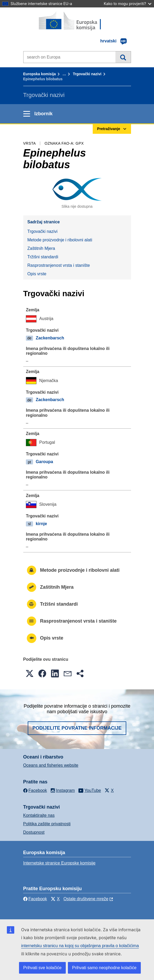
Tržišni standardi (43, 257)
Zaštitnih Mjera (41, 248)
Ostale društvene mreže (86, 899)
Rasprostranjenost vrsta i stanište (59, 265)
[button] (30, 673)
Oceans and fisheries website (51, 765)
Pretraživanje (123, 57)
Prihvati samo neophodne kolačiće (104, 968)
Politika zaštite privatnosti (47, 824)
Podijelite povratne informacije (77, 728)
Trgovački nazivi (87, 74)
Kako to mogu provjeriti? (128, 4)
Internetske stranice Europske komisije (59, 863)
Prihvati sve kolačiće (42, 968)
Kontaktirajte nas (39, 815)
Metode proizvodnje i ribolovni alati (60, 240)
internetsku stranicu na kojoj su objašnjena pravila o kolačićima (80, 946)
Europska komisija (40, 74)
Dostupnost (34, 832)
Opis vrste (37, 274)
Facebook (35, 899)
